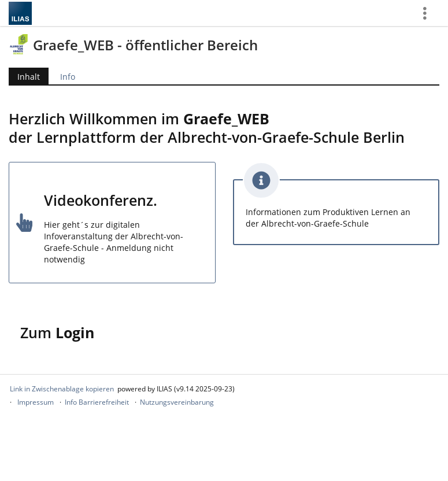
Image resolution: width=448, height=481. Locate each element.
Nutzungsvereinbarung (177, 402)
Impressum (36, 402)
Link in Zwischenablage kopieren (62, 389)
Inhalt (29, 77)
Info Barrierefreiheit (97, 402)
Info (68, 77)
